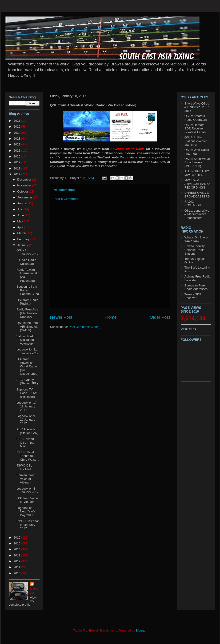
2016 (18, 537)
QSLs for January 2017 (28, 252)
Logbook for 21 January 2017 (28, 351)
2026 (18, 121)
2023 (18, 139)
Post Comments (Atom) (85, 327)
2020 (18, 156)
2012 (18, 561)
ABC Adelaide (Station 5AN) (27, 431)
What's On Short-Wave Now (196, 239)
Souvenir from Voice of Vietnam (26, 479)
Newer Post (61, 317)
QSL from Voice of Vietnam (27, 500)
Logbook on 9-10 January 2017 (26, 420)
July (20, 209)
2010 (18, 573)
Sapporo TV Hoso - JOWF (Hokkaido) (28, 393)
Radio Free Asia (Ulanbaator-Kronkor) (27, 313)
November (25, 185)
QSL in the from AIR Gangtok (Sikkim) (27, 326)
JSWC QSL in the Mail (26, 467)
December (25, 179)
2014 (18, 549)
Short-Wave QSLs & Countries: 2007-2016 (197, 107)
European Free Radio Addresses (196, 287)
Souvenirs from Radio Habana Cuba (28, 290)
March (22, 233)
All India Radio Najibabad (26, 262)
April (21, 227)
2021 (18, 151)
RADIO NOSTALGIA (193, 203)
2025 (18, 127)
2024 (18, 133)
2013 (18, 555)
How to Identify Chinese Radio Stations (195, 250)
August (22, 203)
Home (111, 317)
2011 (18, 567)
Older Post (160, 317)
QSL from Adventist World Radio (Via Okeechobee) (27, 366)
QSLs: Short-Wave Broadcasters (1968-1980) (197, 162)
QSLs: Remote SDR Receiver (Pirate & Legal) (195, 129)
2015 (18, 543)
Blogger (141, 630)
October (23, 191)
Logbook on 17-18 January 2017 (27, 406)
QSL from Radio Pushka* (27, 302)
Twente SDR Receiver (193, 296)
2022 (18, 144)
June (21, 215)
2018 (18, 168)
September (25, 197)
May (20, 221)
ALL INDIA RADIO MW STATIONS (197, 173)
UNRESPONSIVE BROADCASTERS (197, 195)
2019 (18, 162)
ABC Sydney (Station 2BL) (27, 382)
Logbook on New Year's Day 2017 (26, 511)
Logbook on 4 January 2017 (28, 490)
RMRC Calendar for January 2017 (28, 525)
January (23, 245)
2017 (18, 174)
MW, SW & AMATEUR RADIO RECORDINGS (197, 184)
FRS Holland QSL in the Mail (25, 443)
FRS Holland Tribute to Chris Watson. (28, 456)
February (24, 239)
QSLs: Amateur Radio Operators (196, 118)
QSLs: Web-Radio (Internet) (197, 152)
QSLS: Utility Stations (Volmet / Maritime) (196, 141)
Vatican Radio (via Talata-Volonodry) (26, 340)
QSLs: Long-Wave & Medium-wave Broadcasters (197, 214)
